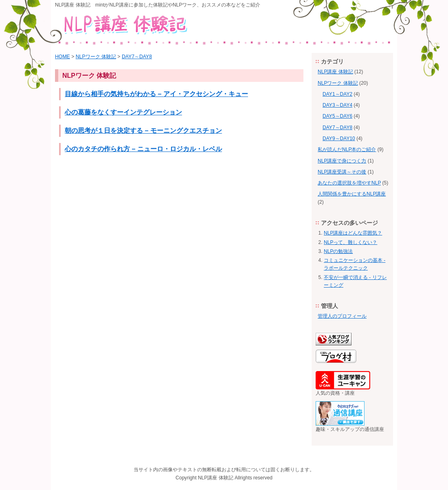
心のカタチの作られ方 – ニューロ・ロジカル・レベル (143, 149)
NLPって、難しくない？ (350, 242)
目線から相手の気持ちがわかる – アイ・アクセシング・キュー (156, 94)
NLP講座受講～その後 (342, 172)
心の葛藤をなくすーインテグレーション (123, 112)
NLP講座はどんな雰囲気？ (353, 233)
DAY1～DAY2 (337, 94)
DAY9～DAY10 (339, 138)
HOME (63, 57)
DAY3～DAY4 (337, 105)
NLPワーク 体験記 (96, 57)
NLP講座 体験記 (335, 72)
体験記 (226, 478)
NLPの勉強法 (338, 251)
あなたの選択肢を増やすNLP (349, 183)
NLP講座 (208, 478)
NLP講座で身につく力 (342, 161)
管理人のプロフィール (342, 316)
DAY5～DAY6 (337, 116)
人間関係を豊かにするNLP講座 (352, 194)
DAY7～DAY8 (137, 57)
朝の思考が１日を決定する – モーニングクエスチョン (143, 130)
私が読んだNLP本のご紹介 (347, 149)
